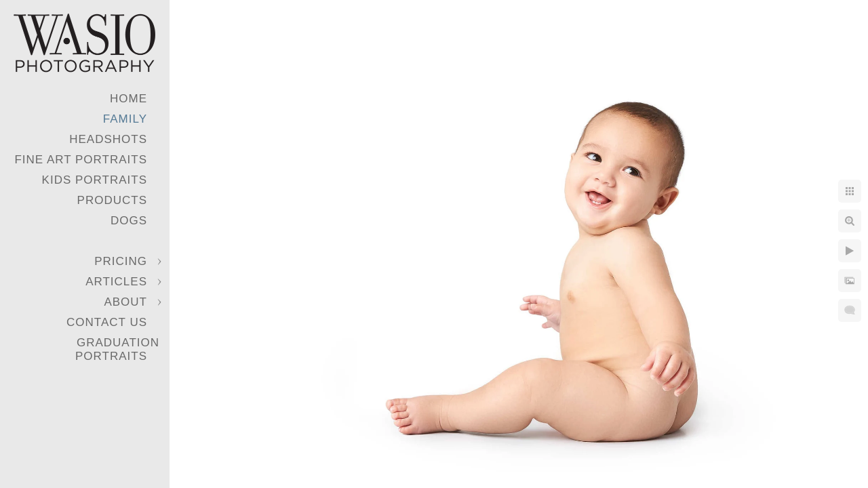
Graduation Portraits (117, 349)
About (125, 302)
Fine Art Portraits (81, 160)
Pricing (121, 261)
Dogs (129, 221)
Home (129, 99)
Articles (116, 282)
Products (112, 200)
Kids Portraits (95, 180)
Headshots (108, 139)
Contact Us (107, 322)
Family (125, 119)
